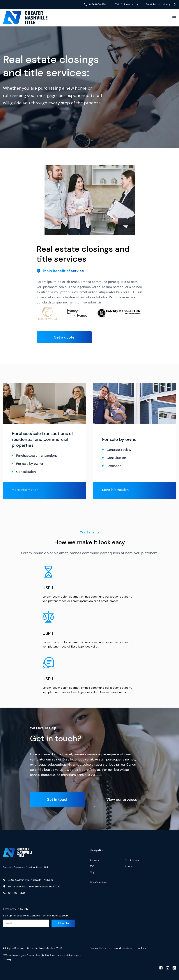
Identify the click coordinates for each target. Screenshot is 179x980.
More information (25, 490)
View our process (122, 799)
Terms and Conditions (121, 948)
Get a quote (64, 337)
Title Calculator (99, 882)
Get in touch (58, 799)
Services (95, 860)
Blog (92, 872)
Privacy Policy (98, 948)
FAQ (92, 866)
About (129, 866)
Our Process (132, 860)
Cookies (141, 948)
